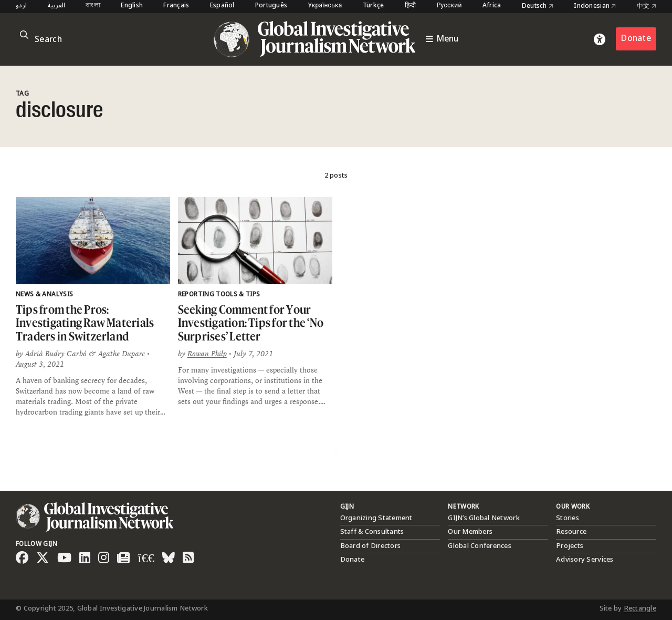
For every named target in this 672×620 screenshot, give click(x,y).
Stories (568, 518)
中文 (647, 6)
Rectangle (640, 608)
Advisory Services (585, 560)
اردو (21, 6)
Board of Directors (371, 546)
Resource (571, 532)
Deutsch (538, 6)
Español (222, 6)
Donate (636, 39)
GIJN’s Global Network (484, 518)
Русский (449, 6)
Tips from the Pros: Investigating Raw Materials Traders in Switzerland (85, 323)
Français (176, 6)
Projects (570, 546)
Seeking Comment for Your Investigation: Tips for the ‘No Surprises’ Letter (251, 323)
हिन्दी (411, 6)
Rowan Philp (207, 354)
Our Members (470, 532)
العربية (56, 6)
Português (271, 6)
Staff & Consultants (372, 532)
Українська (325, 6)
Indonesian (595, 6)
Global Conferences (480, 546)
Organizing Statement (376, 518)
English (132, 6)
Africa (492, 6)
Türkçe (374, 6)
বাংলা (93, 6)
